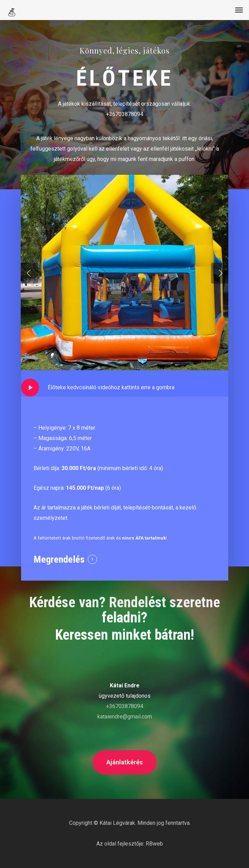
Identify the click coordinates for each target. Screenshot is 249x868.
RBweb (154, 844)
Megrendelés (59, 559)
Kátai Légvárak (117, 823)
